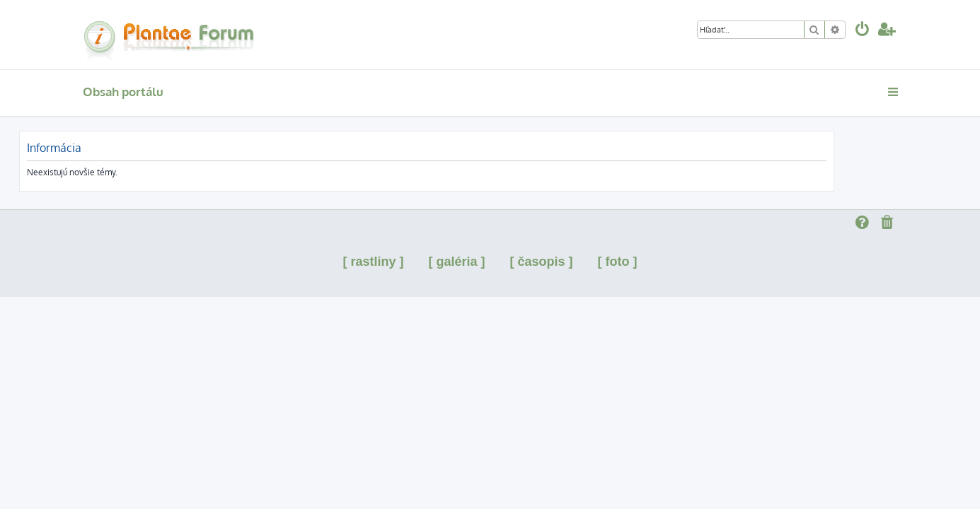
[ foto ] (618, 262)
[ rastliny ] (373, 262)
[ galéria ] (456, 262)
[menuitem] (863, 31)
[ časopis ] (542, 262)
